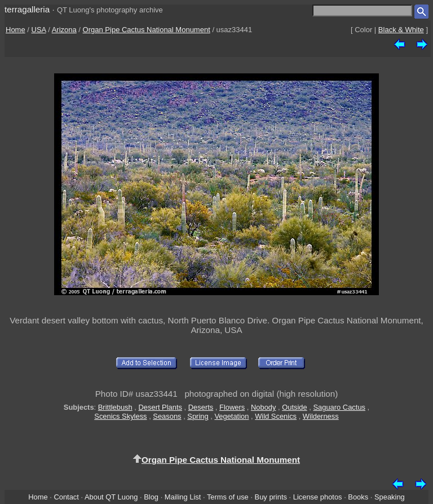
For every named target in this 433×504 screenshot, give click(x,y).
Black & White (401, 30)
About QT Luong (111, 497)
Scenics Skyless (120, 416)
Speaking (390, 497)
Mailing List (183, 497)
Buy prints (271, 497)
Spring (198, 416)
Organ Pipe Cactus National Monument (147, 30)
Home (16, 30)
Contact (66, 497)
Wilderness (321, 416)
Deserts (201, 407)
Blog (151, 497)
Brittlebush (115, 407)
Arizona (64, 30)
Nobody (264, 407)
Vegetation (231, 416)
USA (39, 30)
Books (358, 497)
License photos (318, 497)
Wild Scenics (276, 416)
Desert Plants (160, 407)
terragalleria (27, 9)
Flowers (232, 407)
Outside (294, 407)
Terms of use (228, 497)
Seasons (167, 416)
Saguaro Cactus (339, 407)
